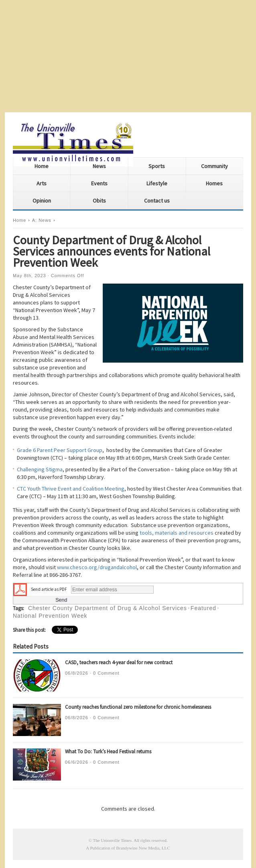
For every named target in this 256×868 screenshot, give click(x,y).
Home (42, 166)
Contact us (157, 201)
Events (99, 183)
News (99, 166)
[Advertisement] (128, 56)
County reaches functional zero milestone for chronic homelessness (138, 707)
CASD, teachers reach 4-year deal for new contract (119, 662)
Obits (99, 201)
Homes (214, 183)
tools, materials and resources (177, 533)
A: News (42, 220)
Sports (157, 166)
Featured (203, 608)
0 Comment (106, 673)
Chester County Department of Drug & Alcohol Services (108, 608)
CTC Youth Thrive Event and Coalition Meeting (71, 489)
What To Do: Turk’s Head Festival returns (108, 751)
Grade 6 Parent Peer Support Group (60, 450)
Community (214, 166)
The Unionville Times (112, 840)
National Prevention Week (50, 616)
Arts (42, 183)
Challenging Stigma (40, 469)
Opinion (42, 201)
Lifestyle (157, 183)
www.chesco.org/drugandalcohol (97, 567)
